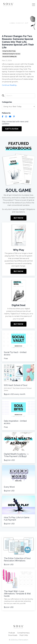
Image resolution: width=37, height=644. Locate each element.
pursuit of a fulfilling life (10, 57)
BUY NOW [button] (18, 218)
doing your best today (9, 51)
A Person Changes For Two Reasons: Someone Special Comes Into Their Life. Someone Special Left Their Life (18, 42)
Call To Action (12, 129)
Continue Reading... (10, 85)
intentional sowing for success (11, 54)
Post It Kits (24, 635)
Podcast (12, 633)
